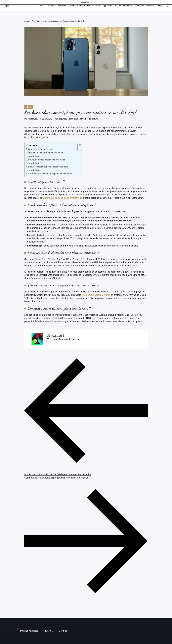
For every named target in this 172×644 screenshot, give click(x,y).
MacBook (62, 6)
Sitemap (63, 631)
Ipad (72, 6)
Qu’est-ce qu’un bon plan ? (41, 149)
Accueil (42, 6)
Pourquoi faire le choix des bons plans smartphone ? (47, 161)
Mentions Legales (29, 631)
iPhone (51, 6)
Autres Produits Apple (87, 6)
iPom (6, 6)
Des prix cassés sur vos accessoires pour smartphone (48, 168)
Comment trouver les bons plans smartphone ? (51, 174)
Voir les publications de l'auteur (63, 339)
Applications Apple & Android (116, 6)
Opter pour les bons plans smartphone (62, 198)
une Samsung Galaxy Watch (96, 295)
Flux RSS (48, 631)
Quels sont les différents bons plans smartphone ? (46, 154)
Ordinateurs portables (145, 6)
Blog (160, 6)
